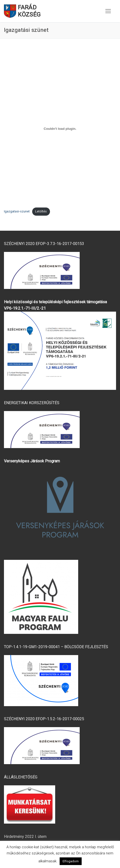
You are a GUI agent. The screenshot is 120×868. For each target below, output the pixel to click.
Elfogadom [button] (71, 861)
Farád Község (29, 11)
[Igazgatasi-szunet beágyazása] (60, 129)
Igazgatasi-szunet (17, 211)
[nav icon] (108, 11)
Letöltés (41, 211)
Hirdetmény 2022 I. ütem (25, 837)
